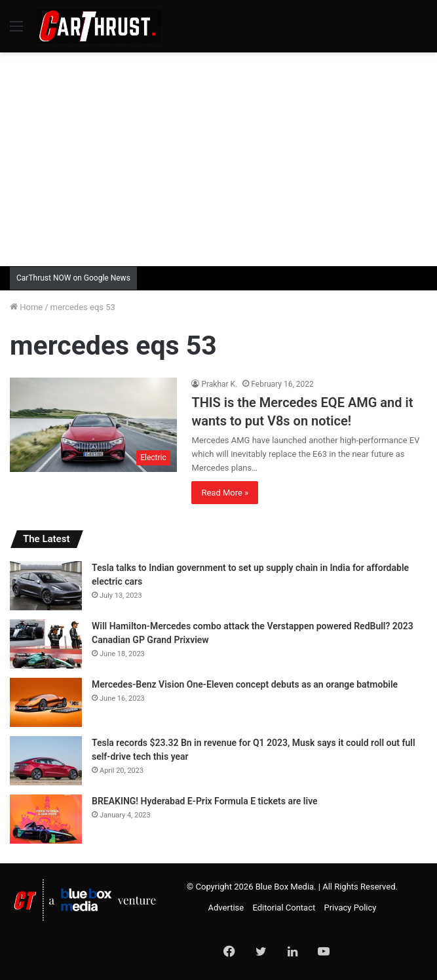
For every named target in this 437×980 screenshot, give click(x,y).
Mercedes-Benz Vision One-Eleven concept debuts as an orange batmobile (245, 684)
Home (26, 307)
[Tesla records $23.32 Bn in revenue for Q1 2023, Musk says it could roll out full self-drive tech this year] (46, 761)
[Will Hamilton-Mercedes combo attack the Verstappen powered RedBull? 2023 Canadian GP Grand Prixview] (46, 644)
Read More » (225, 493)
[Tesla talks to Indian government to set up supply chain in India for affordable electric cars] (46, 586)
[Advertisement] (223, 157)
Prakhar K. (219, 384)
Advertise (226, 908)
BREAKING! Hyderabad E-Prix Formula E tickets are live (205, 801)
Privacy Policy (350, 908)
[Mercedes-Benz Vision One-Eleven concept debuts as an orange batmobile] (46, 702)
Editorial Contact (284, 908)
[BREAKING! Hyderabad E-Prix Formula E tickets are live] (46, 819)
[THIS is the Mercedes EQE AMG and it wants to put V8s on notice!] (93, 425)
